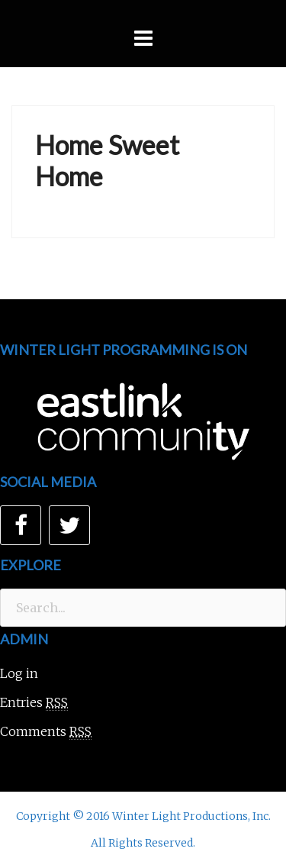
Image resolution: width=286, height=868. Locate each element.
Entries (34, 703)
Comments (46, 732)
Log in (19, 673)
